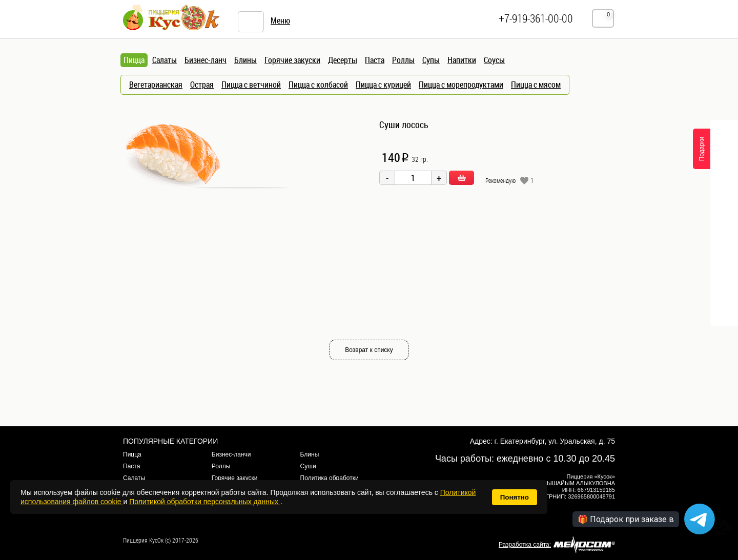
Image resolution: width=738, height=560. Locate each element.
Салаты (165, 60)
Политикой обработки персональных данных (205, 502)
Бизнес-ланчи (231, 454)
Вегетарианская (156, 85)
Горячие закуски (292, 60)
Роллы (403, 60)
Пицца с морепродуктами (461, 85)
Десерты (343, 60)
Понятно (515, 497)
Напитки (462, 60)
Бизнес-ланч (206, 60)
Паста (375, 60)
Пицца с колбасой (318, 85)
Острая (202, 85)
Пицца (132, 454)
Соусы (494, 60)
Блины (245, 60)
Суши (308, 466)
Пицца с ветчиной (251, 85)
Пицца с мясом (536, 85)
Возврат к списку (369, 350)
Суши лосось (404, 125)
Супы (431, 60)
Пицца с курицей (383, 85)
